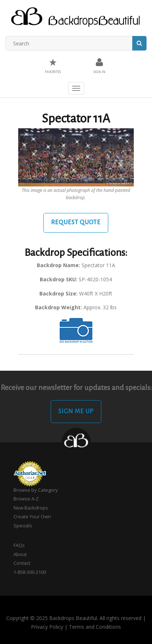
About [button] (20, 554)
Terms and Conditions (95, 627)
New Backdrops (31, 508)
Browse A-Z (26, 499)
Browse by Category (36, 490)
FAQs (19, 545)
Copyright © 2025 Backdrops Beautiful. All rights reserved (74, 618)
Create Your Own (32, 516)
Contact (22, 563)
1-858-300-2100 (30, 572)
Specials (23, 526)
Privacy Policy (47, 627)
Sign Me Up (76, 411)
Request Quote (76, 222)
